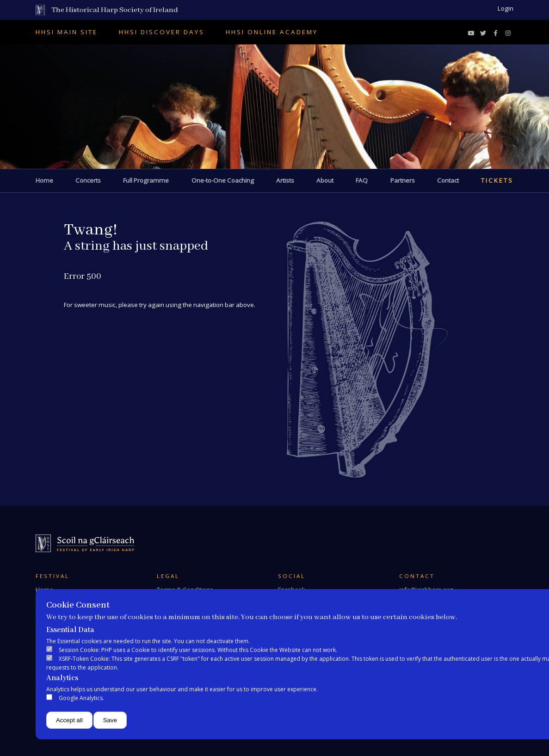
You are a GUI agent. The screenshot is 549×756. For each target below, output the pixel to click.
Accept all (69, 720)
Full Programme (146, 180)
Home (44, 180)
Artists (285, 180)
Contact (448, 180)
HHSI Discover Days (162, 32)
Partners (403, 180)
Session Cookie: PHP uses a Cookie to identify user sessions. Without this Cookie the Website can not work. (198, 650)
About (325, 180)
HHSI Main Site (67, 32)
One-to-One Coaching (223, 180)
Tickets (497, 180)
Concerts (88, 180)
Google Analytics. (81, 698)
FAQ (362, 180)
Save (110, 720)
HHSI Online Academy (272, 32)
